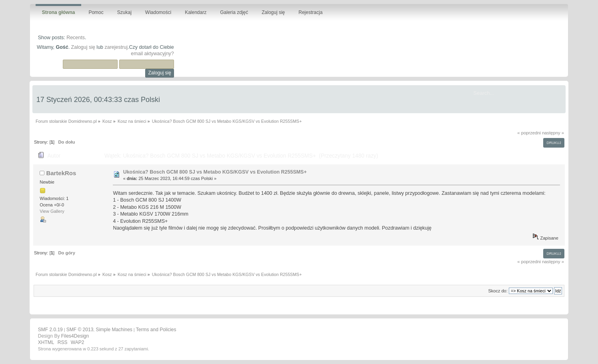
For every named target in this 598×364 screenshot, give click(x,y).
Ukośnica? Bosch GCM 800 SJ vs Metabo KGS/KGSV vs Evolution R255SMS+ (215, 172)
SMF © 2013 (80, 330)
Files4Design (75, 336)
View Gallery (52, 211)
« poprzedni (529, 133)
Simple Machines (114, 330)
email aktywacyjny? (152, 54)
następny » (553, 133)
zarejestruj (116, 47)
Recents (76, 38)
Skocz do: (498, 291)
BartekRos (61, 173)
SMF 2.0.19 (50, 330)
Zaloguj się (83, 47)
